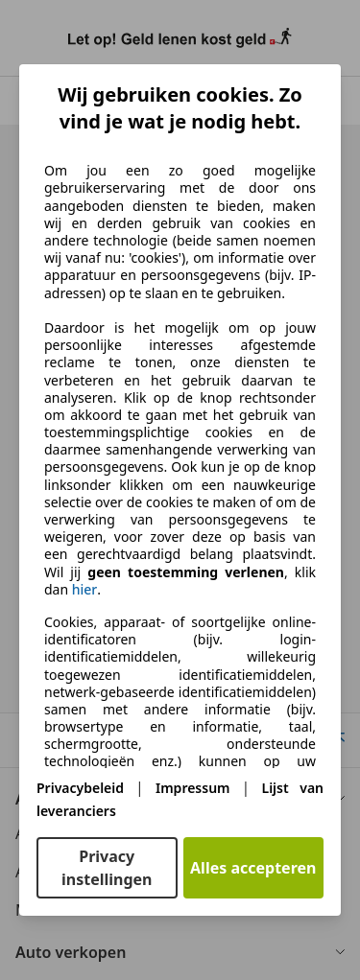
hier (85, 590)
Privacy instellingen (107, 868)
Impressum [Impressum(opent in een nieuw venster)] (193, 788)
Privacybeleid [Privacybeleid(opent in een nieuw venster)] (80, 788)
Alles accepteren (253, 868)
